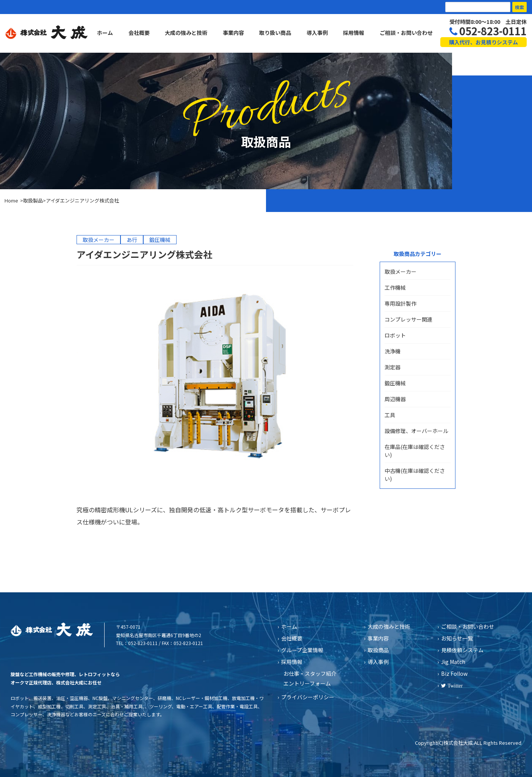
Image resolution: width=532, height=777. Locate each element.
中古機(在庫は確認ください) (415, 475)
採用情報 (354, 33)
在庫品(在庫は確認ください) (415, 451)
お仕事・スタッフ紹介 (310, 673)
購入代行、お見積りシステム (483, 42)
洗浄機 (393, 351)
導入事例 (317, 33)
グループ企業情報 (302, 650)
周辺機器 (395, 399)
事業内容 (233, 33)
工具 (390, 415)
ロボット (395, 335)
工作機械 (395, 287)
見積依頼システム (462, 650)
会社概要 (139, 33)
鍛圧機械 (395, 383)
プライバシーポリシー (308, 697)
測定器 (393, 367)
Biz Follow (454, 673)
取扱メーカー (401, 272)
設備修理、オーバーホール (416, 431)
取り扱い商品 (275, 33)
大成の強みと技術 (186, 33)
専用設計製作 (401, 303)
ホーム (105, 33)
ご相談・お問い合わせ (406, 33)
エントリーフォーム (307, 683)
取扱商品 (378, 650)
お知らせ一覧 (457, 638)
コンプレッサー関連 (408, 319)
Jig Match (453, 662)
